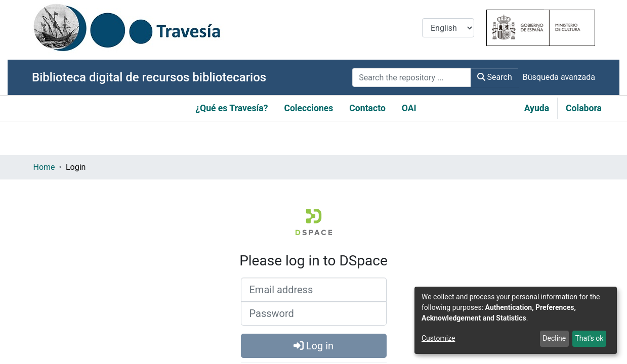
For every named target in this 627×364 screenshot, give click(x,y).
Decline (554, 338)
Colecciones (308, 108)
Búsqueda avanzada (559, 77)
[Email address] (314, 290)
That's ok (589, 338)
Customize (438, 338)
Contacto (367, 108)
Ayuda (537, 108)
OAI (409, 108)
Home (44, 167)
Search (495, 77)
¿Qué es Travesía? (232, 108)
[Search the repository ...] (411, 77)
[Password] (314, 313)
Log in (313, 346)
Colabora (584, 108)
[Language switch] (448, 28)
